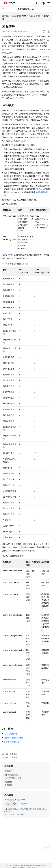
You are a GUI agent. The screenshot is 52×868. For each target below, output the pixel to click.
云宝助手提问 (9, 815)
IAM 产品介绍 (17, 98)
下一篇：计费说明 (10, 757)
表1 (6, 200)
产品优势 (8, 782)
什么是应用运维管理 (13, 778)
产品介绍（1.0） (35, 16)
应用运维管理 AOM (19, 16)
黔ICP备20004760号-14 (38, 866)
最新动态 (8, 771)
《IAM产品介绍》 (11, 734)
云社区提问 (21, 815)
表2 (4, 255)
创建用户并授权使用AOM (15, 738)
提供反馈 (24, 804)
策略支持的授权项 (11, 742)
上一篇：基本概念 (10, 754)
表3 (33, 551)
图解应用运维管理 (12, 775)
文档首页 (5, 16)
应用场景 (8, 785)
